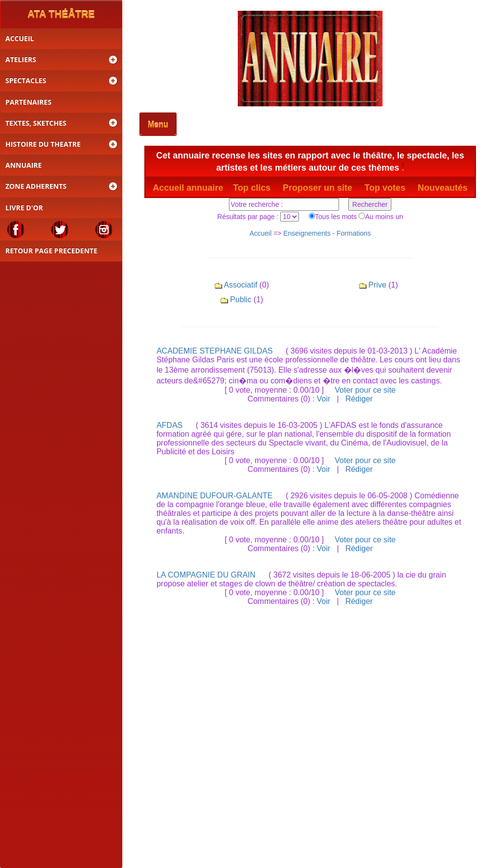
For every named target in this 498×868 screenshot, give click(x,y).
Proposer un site (324, 188)
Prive (377, 285)
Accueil (260, 233)
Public (241, 300)
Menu (158, 125)
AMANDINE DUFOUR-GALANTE (215, 496)
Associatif (240, 285)
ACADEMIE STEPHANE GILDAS (215, 351)
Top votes (385, 188)
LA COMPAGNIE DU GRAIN (206, 575)
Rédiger (359, 399)
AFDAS (170, 425)
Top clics (252, 188)
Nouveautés (443, 188)
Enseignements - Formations (327, 233)
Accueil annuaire (188, 188)
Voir (323, 399)
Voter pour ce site (365, 390)
